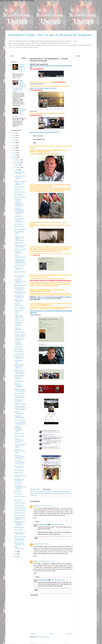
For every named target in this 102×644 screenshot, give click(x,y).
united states (68, 493)
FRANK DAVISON (19, 227)
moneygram (37, 493)
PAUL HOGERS (18, 530)
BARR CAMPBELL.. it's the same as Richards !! (20, 377)
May (16, 557)
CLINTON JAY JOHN (20, 510)
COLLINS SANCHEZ (20, 536)
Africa (38, 492)
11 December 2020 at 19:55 (46, 561)
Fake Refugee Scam (19, 332)
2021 (14, 145)
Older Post (69, 634)
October (17, 165)
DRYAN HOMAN (19, 352)
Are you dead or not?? (20, 420)
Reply (35, 518)
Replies (38, 521)
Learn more (3, 24)
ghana (58, 492)
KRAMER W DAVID (20, 192)
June (16, 554)
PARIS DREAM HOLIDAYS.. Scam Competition (20, 487)
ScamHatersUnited (43, 525)
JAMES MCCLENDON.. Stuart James (19, 440)
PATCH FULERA (19, 349)
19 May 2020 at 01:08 (43, 544)
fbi (52, 492)
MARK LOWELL (19, 473)
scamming (60, 493)
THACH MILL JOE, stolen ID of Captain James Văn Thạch (20, 408)
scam (46, 493)
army (45, 492)
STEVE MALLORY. (19, 513)
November (17, 162)
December (17, 160)
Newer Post (33, 634)
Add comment (34, 595)
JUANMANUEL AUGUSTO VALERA (18, 324)
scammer (50, 493)
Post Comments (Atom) (43, 637)
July (16, 552)
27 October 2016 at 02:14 (46, 506)
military (32, 493)
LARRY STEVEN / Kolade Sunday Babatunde (19, 366)
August (16, 170)
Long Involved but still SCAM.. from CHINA (20, 177)
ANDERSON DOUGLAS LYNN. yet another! (20, 281)
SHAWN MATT (18, 216)
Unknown (36, 561)
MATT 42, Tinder (19, 224)
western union (34, 495)
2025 (14, 135)
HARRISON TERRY (20, 503)
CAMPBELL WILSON (20, 404)
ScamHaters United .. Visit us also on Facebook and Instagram (50, 35)
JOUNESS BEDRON (20, 308)
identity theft (63, 492)
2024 (14, 138)
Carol (35, 544)
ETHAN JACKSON (19, 434)
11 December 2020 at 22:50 (58, 580)
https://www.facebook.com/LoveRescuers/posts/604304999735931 (51, 67)
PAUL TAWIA (18, 483)
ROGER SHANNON (20, 197)
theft (64, 493)
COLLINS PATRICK (20, 229)
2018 (14, 153)
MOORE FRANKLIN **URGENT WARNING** (20, 523)
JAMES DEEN (18, 347)
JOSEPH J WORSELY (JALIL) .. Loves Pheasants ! (20, 183)
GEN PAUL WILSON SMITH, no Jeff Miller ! (20, 446)
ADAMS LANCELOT (20, 265)
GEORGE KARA (19, 195)
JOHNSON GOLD (19, 505)
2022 (14, 143)
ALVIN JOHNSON (19, 436)
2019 (14, 150)
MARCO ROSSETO (19, 187)
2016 (14, 158)
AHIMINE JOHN (19, 243)
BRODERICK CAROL (20, 285)
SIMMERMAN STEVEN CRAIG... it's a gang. (20, 205)
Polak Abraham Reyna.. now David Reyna (20, 451)
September (17, 167)
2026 (14, 133)
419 (35, 492)
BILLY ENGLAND (19, 470)
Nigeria (42, 493)
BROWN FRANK (19, 527)
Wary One (36, 506)
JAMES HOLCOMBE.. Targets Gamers (19, 316)
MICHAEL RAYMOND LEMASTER (18, 385)
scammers (55, 493)
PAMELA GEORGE (19, 320)
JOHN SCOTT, (18, 190)
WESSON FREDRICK (20, 508)
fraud (55, 492)
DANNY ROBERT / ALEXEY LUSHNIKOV (19, 220)
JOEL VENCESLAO (20, 515)
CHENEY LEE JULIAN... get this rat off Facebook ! (19, 372)
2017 (14, 155)
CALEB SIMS (18, 494)
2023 (14, 140)
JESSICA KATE (18, 500)
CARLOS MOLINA (19, 354)
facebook (49, 492)
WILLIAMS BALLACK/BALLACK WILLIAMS (20, 462)
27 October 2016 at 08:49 (57, 525)
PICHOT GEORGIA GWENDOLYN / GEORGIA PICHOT (20, 261)
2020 (14, 148)
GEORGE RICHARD (20, 249)
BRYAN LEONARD (19, 393)
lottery (68, 492)
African (42, 492)
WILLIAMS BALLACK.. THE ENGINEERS (19, 457)
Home (51, 634)
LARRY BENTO (18, 381)
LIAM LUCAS (18, 491)
